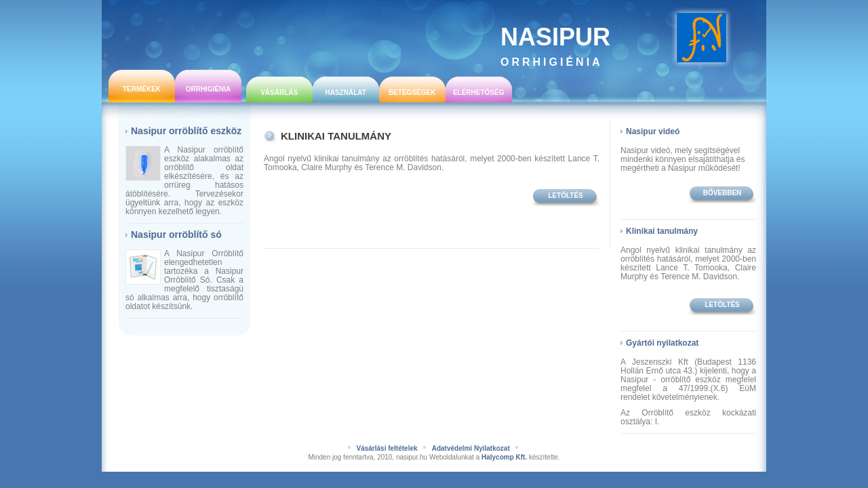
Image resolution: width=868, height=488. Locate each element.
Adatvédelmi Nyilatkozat (471, 448)
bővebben (723, 193)
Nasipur (555, 45)
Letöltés (565, 196)
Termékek (142, 89)
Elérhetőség (479, 93)
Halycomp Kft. (504, 457)
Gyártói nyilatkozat (662, 343)
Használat (345, 93)
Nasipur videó (653, 131)
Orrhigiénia (209, 89)
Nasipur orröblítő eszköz (186, 131)
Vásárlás (279, 93)
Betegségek (412, 93)
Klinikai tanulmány (336, 136)
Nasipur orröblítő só (176, 235)
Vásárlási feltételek (387, 448)
